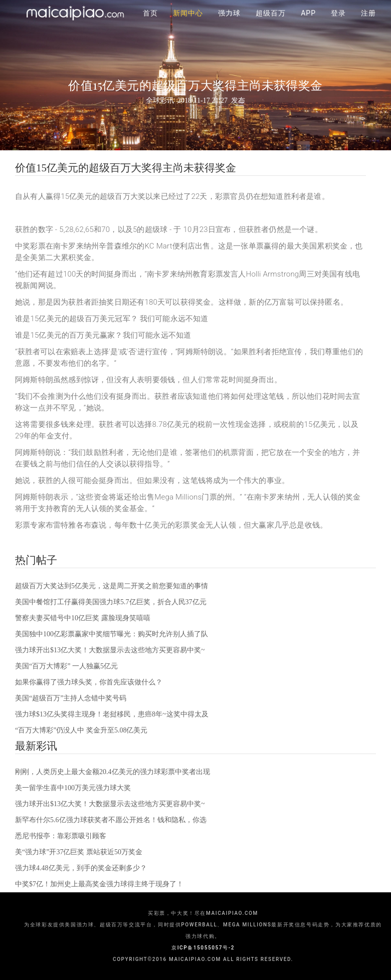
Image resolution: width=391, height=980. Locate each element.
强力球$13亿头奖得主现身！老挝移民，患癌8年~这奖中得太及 (112, 714)
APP (308, 25)
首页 (150, 25)
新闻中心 (188, 25)
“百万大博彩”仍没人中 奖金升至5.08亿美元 (81, 730)
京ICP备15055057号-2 (203, 948)
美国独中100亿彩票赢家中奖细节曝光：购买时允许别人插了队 (112, 634)
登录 (338, 25)
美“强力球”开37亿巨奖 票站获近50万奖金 (79, 852)
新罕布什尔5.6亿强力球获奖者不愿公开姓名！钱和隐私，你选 (111, 820)
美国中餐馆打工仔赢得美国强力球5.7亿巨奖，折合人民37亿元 (111, 602)
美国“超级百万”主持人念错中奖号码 (71, 698)
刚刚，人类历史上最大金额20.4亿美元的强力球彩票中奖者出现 (113, 772)
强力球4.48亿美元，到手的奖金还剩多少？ (81, 868)
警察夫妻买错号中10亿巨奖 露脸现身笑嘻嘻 (83, 618)
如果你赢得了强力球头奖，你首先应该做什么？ (89, 682)
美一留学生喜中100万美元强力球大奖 (73, 788)
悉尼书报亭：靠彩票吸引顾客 (61, 836)
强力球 (229, 25)
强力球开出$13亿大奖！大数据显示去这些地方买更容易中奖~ (110, 650)
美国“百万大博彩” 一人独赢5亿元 (66, 666)
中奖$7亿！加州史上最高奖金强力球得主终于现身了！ (99, 884)
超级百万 (271, 25)
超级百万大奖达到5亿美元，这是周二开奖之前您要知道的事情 (112, 586)
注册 (368, 25)
